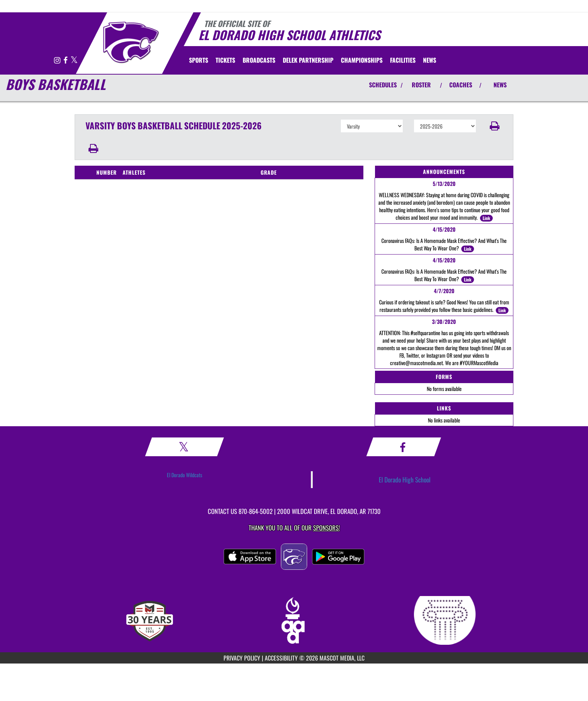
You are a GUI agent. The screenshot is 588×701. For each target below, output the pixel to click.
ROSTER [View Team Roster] (421, 85)
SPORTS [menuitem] (199, 60)
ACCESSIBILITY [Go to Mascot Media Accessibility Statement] (281, 658)
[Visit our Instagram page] (58, 61)
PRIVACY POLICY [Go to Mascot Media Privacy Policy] (242, 658)
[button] (495, 126)
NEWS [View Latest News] (500, 85)
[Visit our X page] (74, 61)
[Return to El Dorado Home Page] (131, 43)
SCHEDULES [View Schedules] (383, 85)
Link (486, 218)
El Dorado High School (405, 479)
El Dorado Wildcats (184, 475)
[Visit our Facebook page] (66, 61)
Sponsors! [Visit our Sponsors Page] (326, 528)
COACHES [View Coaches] (461, 85)
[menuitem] (225, 60)
